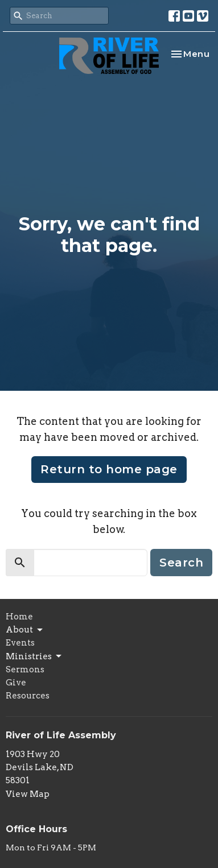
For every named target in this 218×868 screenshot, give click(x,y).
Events (20, 643)
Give (16, 683)
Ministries (34, 656)
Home (19, 617)
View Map (28, 794)
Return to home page (109, 469)
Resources (28, 696)
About (25, 630)
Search (181, 563)
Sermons (25, 669)
